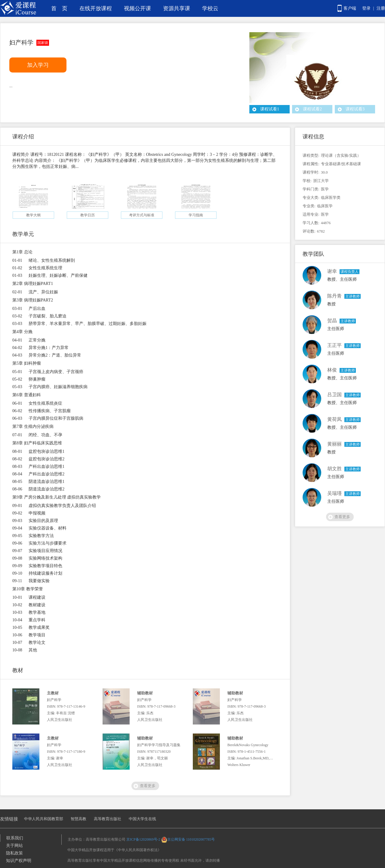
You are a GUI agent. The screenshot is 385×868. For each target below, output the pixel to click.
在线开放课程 (96, 8)
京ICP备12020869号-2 (143, 839)
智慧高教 (79, 819)
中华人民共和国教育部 (44, 819)
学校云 (210, 8)
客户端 (350, 8)
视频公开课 (137, 8)
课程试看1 (270, 109)
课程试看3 (355, 109)
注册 (381, 8)
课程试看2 (312, 109)
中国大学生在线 (142, 819)
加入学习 (38, 65)
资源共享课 (177, 8)
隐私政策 (14, 853)
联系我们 (15, 838)
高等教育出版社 (108, 819)
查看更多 (148, 786)
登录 (366, 8)
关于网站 (14, 846)
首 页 (59, 8)
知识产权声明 (19, 861)
